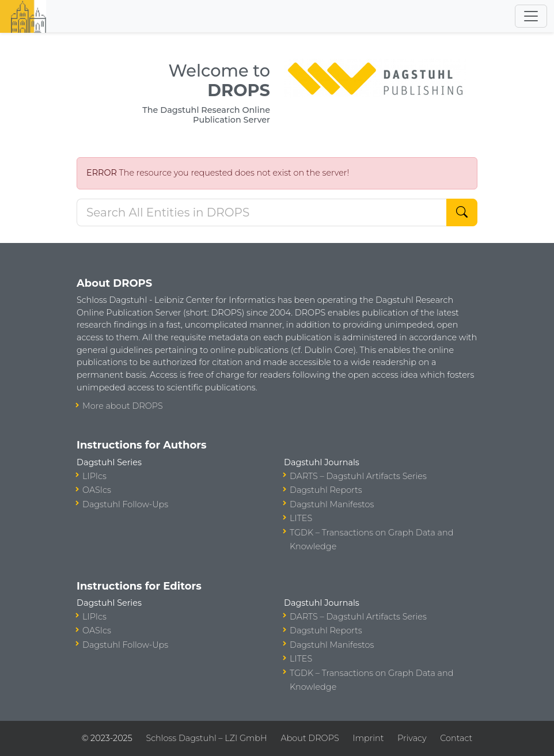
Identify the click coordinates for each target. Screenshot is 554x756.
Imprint (368, 738)
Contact (456, 738)
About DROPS (310, 738)
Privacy (412, 738)
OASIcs (97, 490)
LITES (301, 518)
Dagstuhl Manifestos (332, 504)
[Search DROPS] (262, 212)
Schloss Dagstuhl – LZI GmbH (206, 738)
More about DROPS (123, 406)
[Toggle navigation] (531, 16)
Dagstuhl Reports (326, 490)
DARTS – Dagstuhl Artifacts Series (358, 476)
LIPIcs (94, 476)
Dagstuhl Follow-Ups (125, 504)
